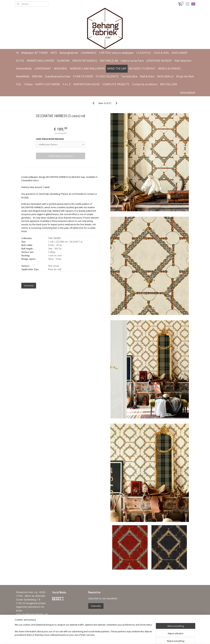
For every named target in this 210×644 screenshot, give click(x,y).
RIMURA (37, 76)
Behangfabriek (69, 53)
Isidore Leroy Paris (132, 61)
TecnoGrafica (129, 76)
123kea (28, 84)
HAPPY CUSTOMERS (48, 84)
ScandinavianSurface (58, 76)
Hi (17, 53)
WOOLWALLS (165, 76)
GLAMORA (63, 61)
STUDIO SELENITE (107, 76)
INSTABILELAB (109, 61)
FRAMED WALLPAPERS (40, 61)
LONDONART (43, 69)
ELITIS (20, 61)
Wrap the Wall (185, 76)
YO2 (19, 84)
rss (99, 638)
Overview (29, 286)
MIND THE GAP (117, 69)
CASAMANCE (89, 53)
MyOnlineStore (141, 638)
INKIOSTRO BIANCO (85, 61)
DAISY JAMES (179, 53)
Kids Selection (183, 61)
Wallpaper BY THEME (35, 53)
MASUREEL (61, 69)
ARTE (54, 53)
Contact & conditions (145, 84)
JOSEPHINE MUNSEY (159, 61)
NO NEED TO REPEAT (142, 69)
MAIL (26, 197)
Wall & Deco (147, 76)
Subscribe (96, 606)
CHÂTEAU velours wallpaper (116, 53)
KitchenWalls (24, 69)
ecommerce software (112, 638)
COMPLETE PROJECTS (116, 84)
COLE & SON (161, 53)
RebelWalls (23, 76)
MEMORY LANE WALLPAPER (87, 69)
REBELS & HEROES (169, 69)
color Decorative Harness (50, 139)
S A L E (67, 84)
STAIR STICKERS (83, 76)
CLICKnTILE (144, 53)
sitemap (92, 638)
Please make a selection (60, 156)
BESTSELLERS (169, 84)
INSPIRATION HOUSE (87, 84)
